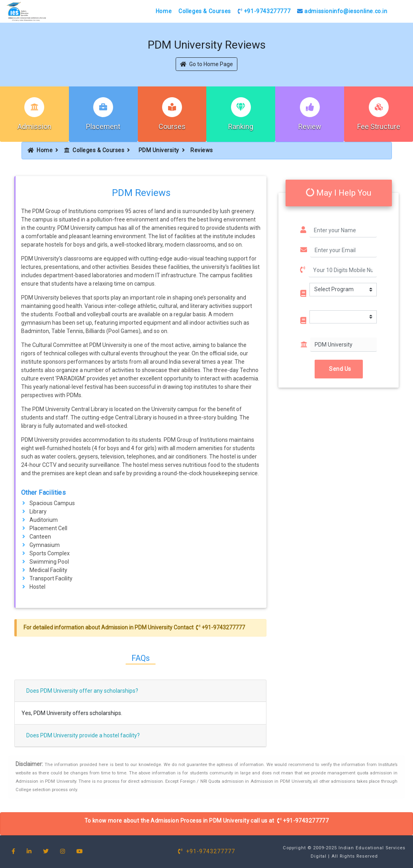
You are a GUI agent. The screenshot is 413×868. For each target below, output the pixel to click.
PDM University (159, 150)
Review (310, 126)
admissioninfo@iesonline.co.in (342, 11)
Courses (172, 126)
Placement (103, 126)
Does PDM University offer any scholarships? (82, 691)
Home (164, 11)
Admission (34, 126)
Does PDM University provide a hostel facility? (83, 735)
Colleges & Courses (205, 11)
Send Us (339, 369)
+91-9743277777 (264, 11)
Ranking (241, 126)
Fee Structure (379, 126)
